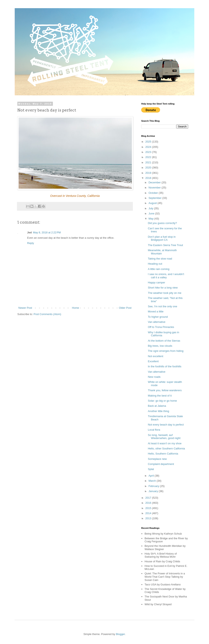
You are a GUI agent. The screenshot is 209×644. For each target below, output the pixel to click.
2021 (149, 162)
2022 (149, 157)
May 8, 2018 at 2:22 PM (47, 232)
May (151, 219)
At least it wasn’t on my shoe (165, 443)
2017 (149, 498)
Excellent (153, 361)
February (154, 486)
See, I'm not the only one (162, 306)
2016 (149, 503)
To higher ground (158, 317)
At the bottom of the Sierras (164, 341)
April (152, 476)
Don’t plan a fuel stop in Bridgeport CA (162, 238)
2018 (149, 178)
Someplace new (157, 459)
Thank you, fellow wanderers (165, 390)
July (151, 208)
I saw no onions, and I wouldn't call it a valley (166, 276)
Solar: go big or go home (162, 401)
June (152, 213)
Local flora (154, 430)
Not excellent (155, 356)
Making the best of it (160, 396)
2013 (149, 518)
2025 (149, 142)
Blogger (120, 634)
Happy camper (156, 282)
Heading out (155, 264)
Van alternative (157, 322)
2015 (149, 508)
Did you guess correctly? (162, 223)
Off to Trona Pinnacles (161, 327)
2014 (149, 513)
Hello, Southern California (163, 454)
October (154, 193)
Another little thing (158, 411)
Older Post (125, 308)
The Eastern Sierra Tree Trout (165, 245)
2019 (149, 173)
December (155, 182)
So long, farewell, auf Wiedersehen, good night (164, 437)
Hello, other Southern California (166, 448)
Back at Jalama (157, 406)
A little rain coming (159, 269)
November (155, 188)
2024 (149, 147)
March (153, 481)
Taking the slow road (160, 259)
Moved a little (156, 311)
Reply (31, 243)
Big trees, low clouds (160, 346)
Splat (151, 469)
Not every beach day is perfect (166, 425)
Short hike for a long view (163, 288)
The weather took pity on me (165, 293)
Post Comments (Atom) (47, 314)
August (153, 203)
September (155, 198)
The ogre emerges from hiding (166, 351)
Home (76, 308)
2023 (149, 152)
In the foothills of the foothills (165, 366)
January (154, 491)
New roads (154, 377)
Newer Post (25, 308)
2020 (149, 168)
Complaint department (161, 464)
